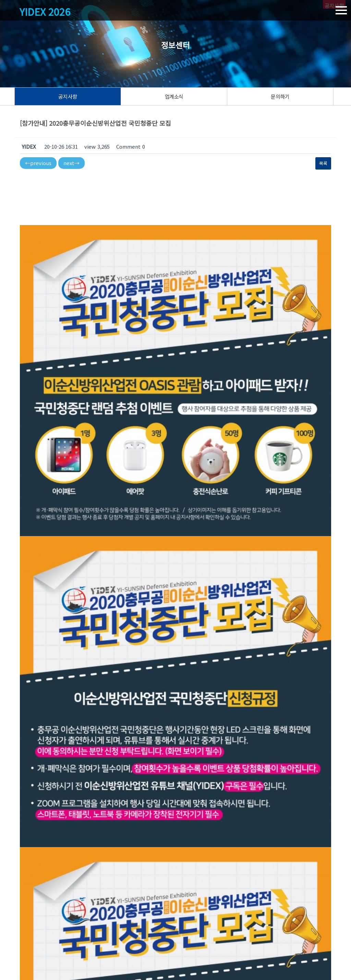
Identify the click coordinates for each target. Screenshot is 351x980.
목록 (323, 163)
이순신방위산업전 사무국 (38, 949)
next (71, 163)
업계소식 (174, 96)
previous (38, 163)
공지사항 (68, 96)
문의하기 (280, 96)
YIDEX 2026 (46, 12)
